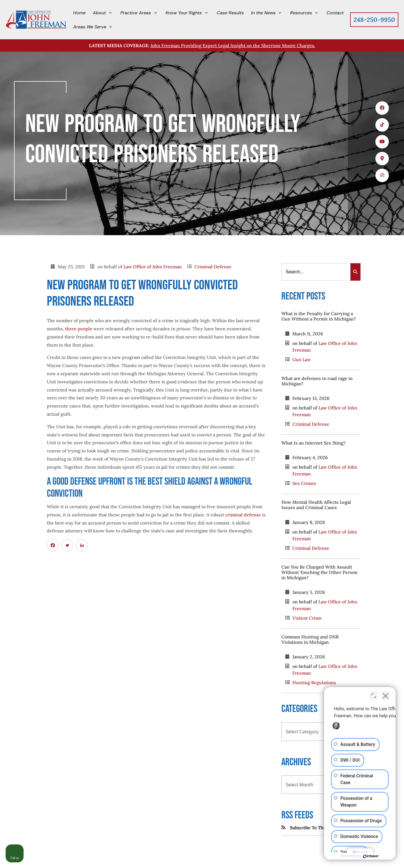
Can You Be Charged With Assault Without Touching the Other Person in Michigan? (319, 572)
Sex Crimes (304, 483)
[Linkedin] (82, 545)
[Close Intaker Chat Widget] (385, 696)
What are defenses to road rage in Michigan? (317, 381)
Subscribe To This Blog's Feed (321, 828)
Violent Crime (307, 618)
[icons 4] (382, 159)
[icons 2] (382, 125)
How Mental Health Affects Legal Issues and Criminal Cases (316, 505)
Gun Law (302, 359)
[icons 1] (382, 108)
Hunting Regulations (314, 683)
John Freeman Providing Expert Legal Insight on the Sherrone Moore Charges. (233, 45)
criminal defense (243, 515)
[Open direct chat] (374, 696)
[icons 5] (382, 175)
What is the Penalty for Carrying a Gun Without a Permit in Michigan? (319, 316)
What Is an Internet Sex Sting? (314, 443)
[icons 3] (382, 142)
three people (79, 329)
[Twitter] (67, 545)
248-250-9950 (374, 20)
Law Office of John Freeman (153, 267)
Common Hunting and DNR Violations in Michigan (310, 639)
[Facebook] (53, 545)
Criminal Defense (213, 267)
